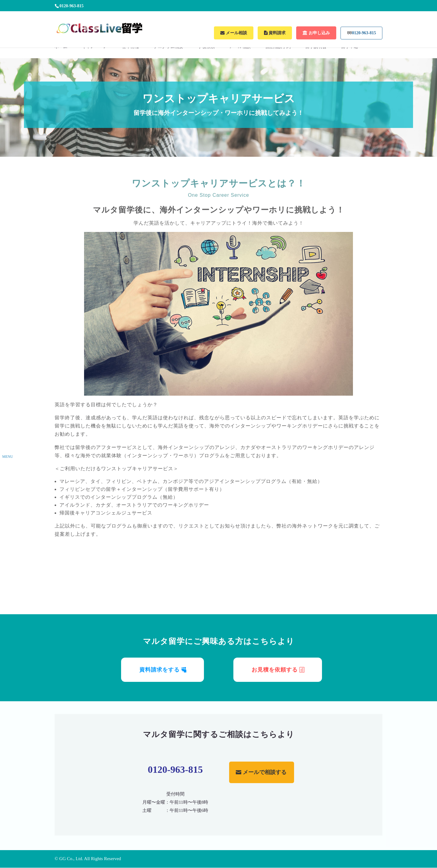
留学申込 (350, 47)
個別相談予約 (278, 47)
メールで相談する (265, 772)
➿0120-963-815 (361, 33)
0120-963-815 (175, 769)
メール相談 (240, 47)
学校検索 (206, 47)
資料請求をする (159, 670)
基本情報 (130, 47)
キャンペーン (95, 47)
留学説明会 (316, 47)
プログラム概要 (168, 47)
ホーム (61, 47)
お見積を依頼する (275, 670)
